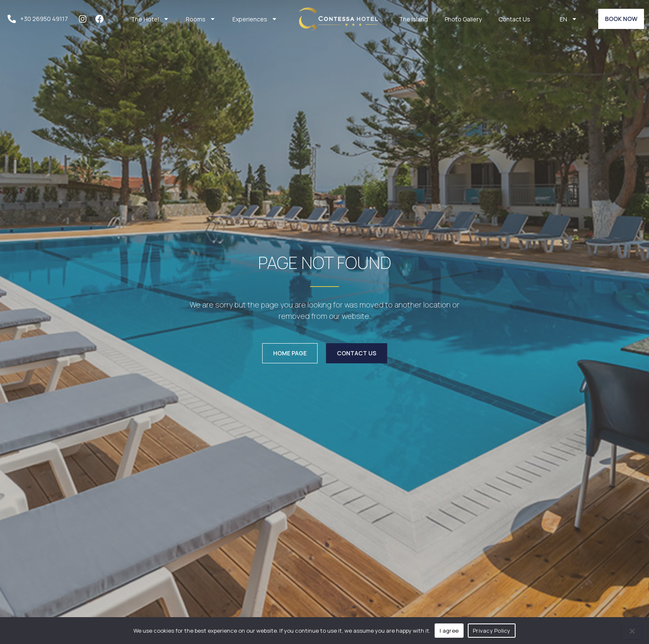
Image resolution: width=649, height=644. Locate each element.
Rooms (201, 19)
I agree (449, 631)
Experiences (255, 19)
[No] (632, 633)
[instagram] (85, 19)
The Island (413, 19)
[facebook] (102, 19)
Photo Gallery (463, 19)
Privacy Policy (492, 631)
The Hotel (150, 19)
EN (568, 19)
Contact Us (514, 19)
